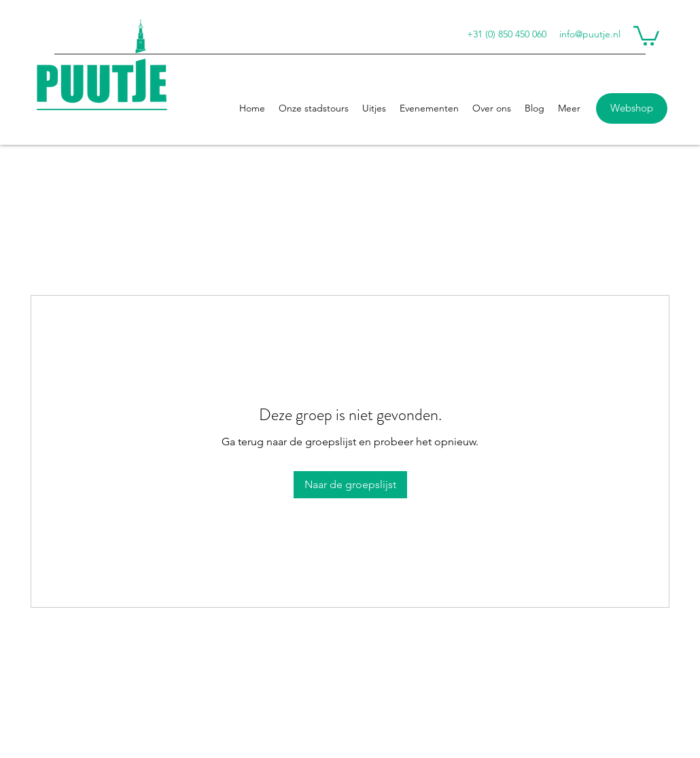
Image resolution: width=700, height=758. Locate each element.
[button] (646, 35)
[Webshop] (632, 108)
